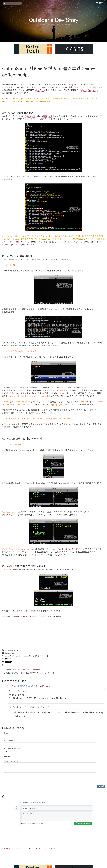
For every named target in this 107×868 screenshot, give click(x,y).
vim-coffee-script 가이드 (14, 242)
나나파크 (11, 686)
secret (7, 756)
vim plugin (25, 656)
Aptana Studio (78, 84)
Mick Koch (39, 90)
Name (8, 733)
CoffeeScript (9, 653)
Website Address (12, 748)
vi (16, 656)
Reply (47, 686)
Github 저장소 (31, 116)
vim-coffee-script (89, 90)
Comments (34, 670)
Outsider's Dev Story (53, 20)
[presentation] (20, 778)
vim (18, 656)
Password (10, 741)
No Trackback (20, 670)
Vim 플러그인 (34, 656)
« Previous (7, 848)
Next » (52, 848)
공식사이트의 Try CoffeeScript (63, 549)
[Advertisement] (53, 632)
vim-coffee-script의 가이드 (32, 616)
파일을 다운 (47, 116)
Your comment (11, 761)
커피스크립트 (45, 656)
